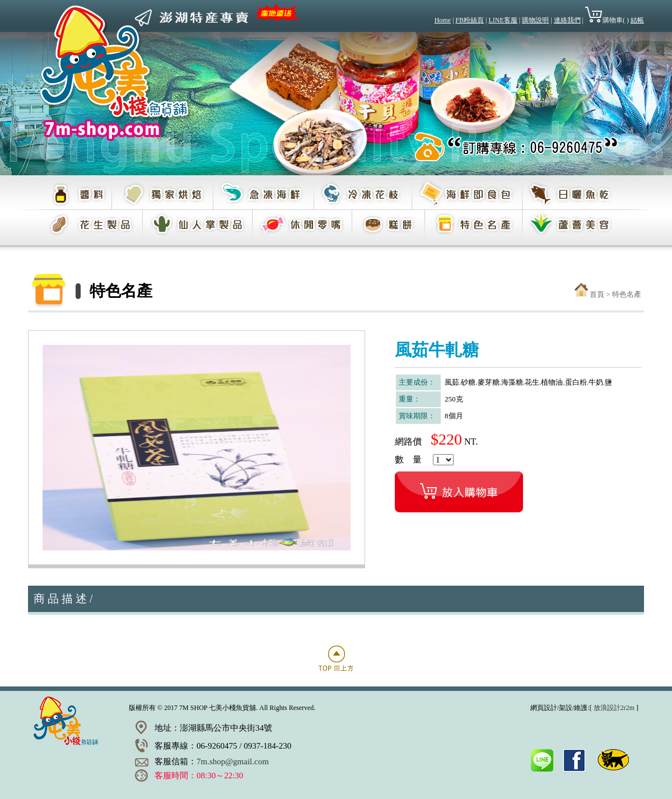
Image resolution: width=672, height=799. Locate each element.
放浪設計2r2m (614, 708)
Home (443, 20)
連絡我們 (567, 20)
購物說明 (535, 20)
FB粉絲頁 (470, 20)
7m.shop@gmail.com (233, 761)
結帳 (637, 20)
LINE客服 (503, 20)
